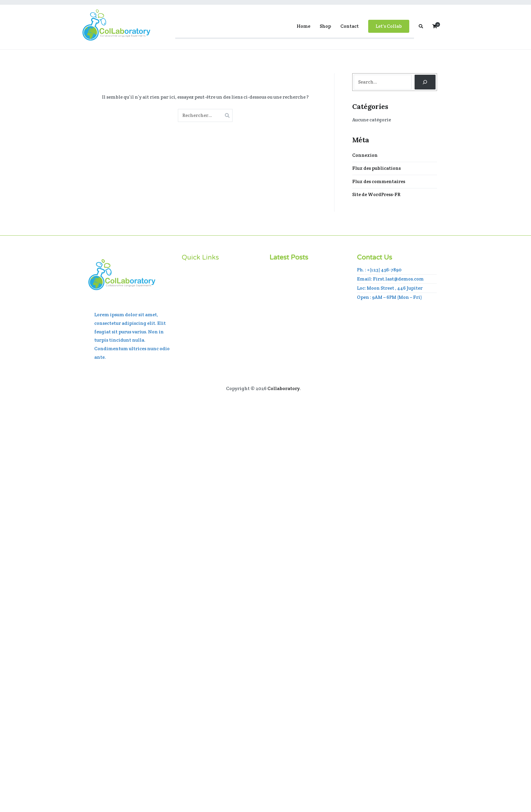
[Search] (425, 82)
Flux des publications (376, 168)
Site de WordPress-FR (376, 194)
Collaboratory (284, 388)
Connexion (365, 155)
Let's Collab (389, 26)
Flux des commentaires (379, 181)
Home (303, 26)
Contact (350, 26)
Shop (325, 26)
